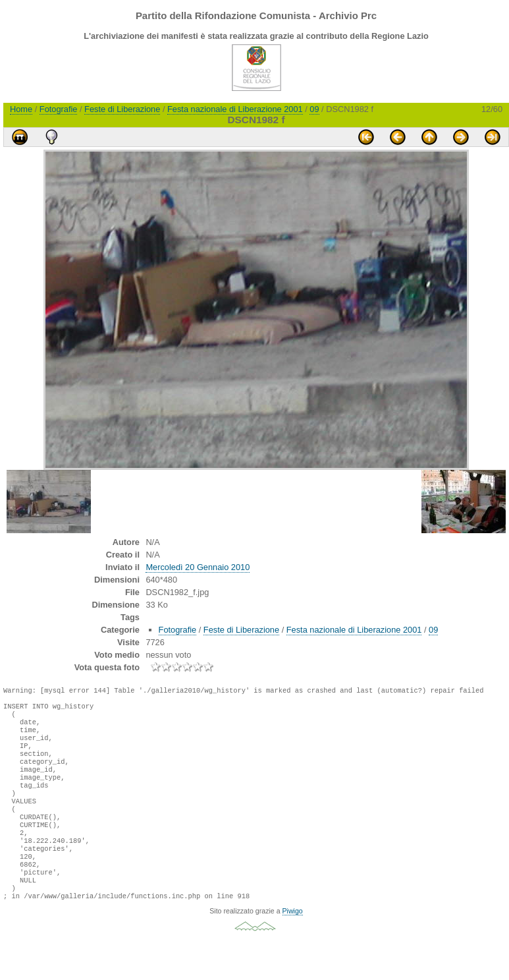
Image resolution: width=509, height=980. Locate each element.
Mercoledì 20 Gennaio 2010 (198, 567)
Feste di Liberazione (122, 109)
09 (314, 109)
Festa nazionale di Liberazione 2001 (235, 109)
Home (21, 109)
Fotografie (59, 109)
